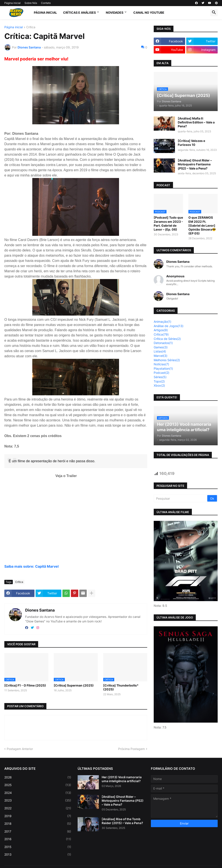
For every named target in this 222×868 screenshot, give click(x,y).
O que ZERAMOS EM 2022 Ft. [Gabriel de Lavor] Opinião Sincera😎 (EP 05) (202, 225)
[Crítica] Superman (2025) (74, 685)
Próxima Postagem (131, 749)
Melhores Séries (167, 360)
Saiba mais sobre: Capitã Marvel (31, 566)
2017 (38, 831)
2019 (38, 816)
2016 (38, 839)
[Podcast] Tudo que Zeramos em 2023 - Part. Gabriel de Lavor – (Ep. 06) (168, 223)
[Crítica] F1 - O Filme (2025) (25, 685)
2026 (38, 777)
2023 (38, 800)
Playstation (163, 368)
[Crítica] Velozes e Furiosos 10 (191, 143)
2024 (38, 793)
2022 (38, 808)
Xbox (159, 385)
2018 (38, 824)
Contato (46, 3)
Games (161, 347)
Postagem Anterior (20, 749)
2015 (38, 847)
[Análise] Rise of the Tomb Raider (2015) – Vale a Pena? (122, 821)
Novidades (115, 12)
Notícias (161, 364)
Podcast (162, 373)
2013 (38, 855)
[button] (214, 13)
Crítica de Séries (167, 339)
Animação (162, 322)
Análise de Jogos (169, 326)
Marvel (161, 356)
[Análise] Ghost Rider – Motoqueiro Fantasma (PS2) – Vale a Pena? (195, 164)
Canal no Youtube (149, 12)
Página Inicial (45, 12)
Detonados (163, 343)
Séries (160, 377)
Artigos (161, 330)
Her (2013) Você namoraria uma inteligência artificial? (122, 779)
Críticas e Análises (79, 12)
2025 (38, 785)
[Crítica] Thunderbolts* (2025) (121, 687)
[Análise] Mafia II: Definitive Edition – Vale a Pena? (196, 122)
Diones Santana (40, 610)
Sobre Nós (31, 3)
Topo (159, 381)
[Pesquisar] (181, 498)
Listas (160, 351)
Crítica (31, 27)
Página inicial (12, 3)
